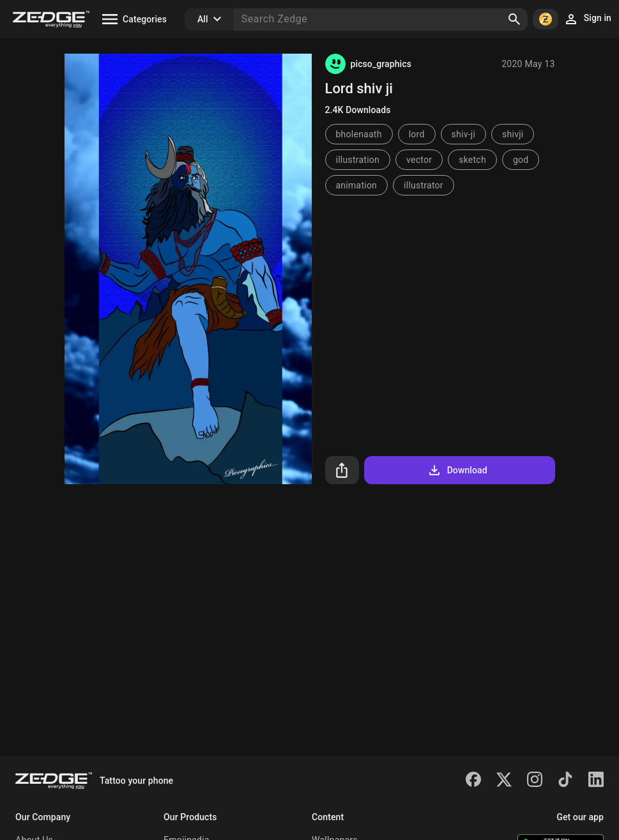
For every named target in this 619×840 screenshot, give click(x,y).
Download (457, 470)
